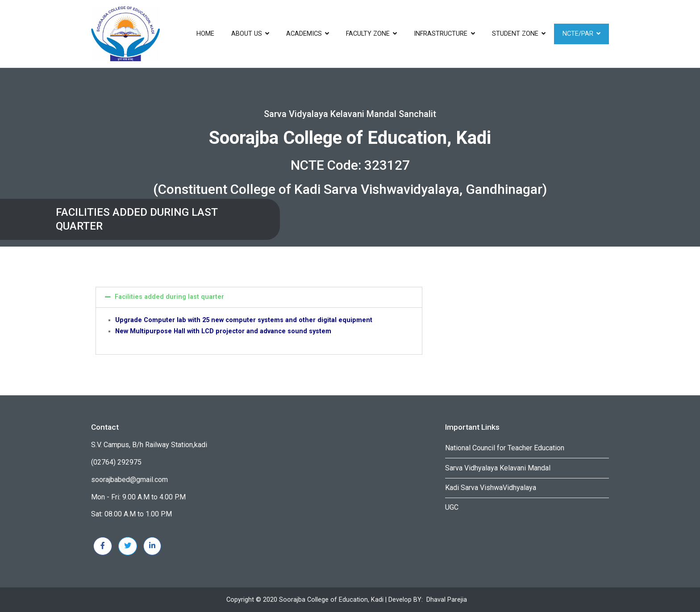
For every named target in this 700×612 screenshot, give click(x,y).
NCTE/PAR (578, 34)
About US (247, 34)
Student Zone (515, 34)
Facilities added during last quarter (169, 297)
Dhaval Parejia (447, 600)
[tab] (259, 297)
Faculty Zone (368, 34)
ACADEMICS (304, 34)
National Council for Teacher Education (505, 448)
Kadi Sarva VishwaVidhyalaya (491, 488)
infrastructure (441, 34)
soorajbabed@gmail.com (129, 480)
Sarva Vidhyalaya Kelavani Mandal (498, 468)
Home (205, 34)
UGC (452, 507)
